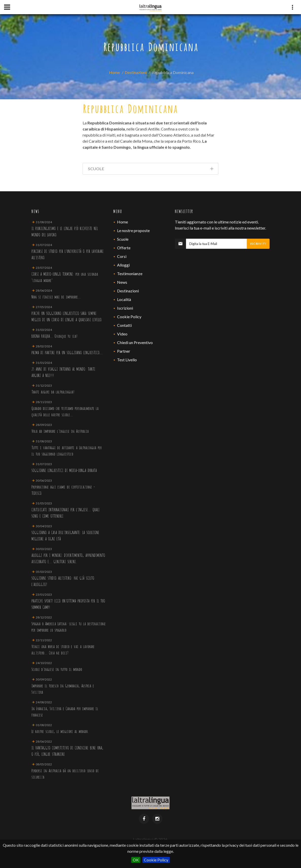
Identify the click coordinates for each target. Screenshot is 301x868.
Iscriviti (258, 244)
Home (114, 72)
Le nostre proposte (133, 230)
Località (124, 299)
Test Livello (127, 360)
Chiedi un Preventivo (135, 342)
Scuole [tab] (151, 170)
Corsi (122, 256)
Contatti (124, 325)
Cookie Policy (156, 860)
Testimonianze (130, 273)
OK (136, 860)
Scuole (123, 239)
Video (122, 334)
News (122, 282)
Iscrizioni (125, 308)
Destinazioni (136, 72)
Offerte (124, 248)
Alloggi (123, 265)
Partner (124, 351)
